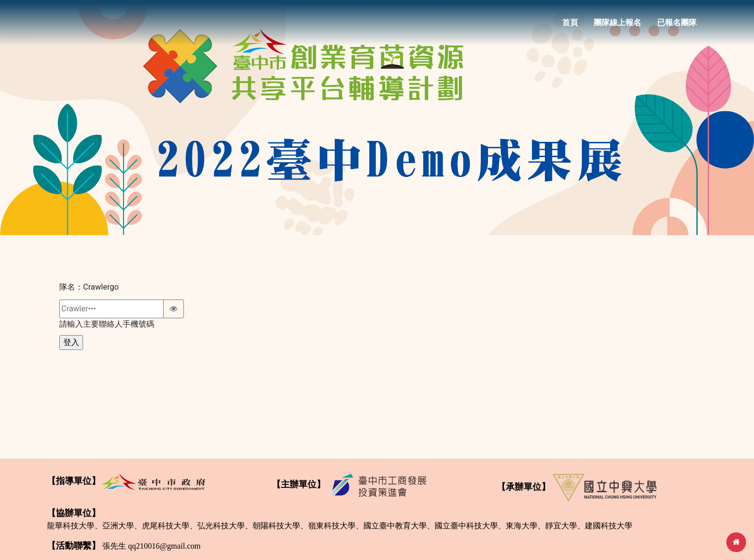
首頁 (570, 25)
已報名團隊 (677, 25)
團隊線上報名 (618, 25)
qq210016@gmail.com (164, 546)
